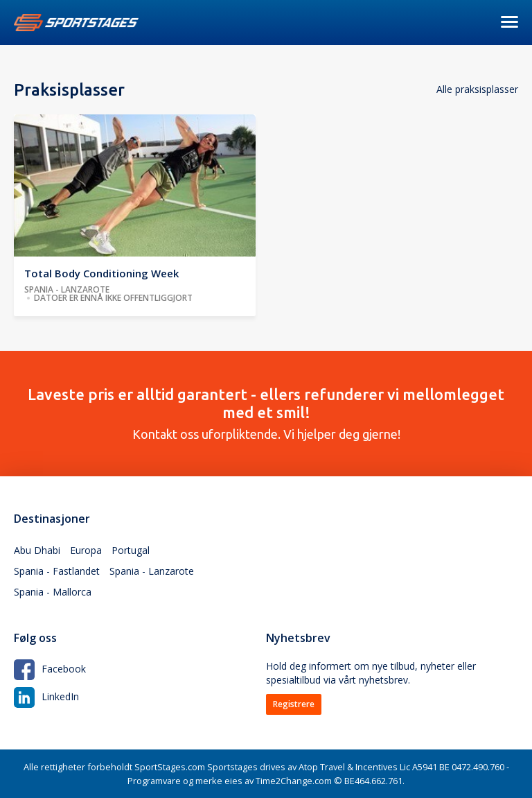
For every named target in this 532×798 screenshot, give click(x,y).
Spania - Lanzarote (152, 571)
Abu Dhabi (37, 550)
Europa (86, 550)
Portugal (131, 550)
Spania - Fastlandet (57, 571)
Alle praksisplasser (477, 89)
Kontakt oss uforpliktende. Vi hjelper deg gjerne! (266, 413)
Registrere (294, 704)
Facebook (50, 669)
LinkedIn (46, 696)
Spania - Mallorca (53, 592)
